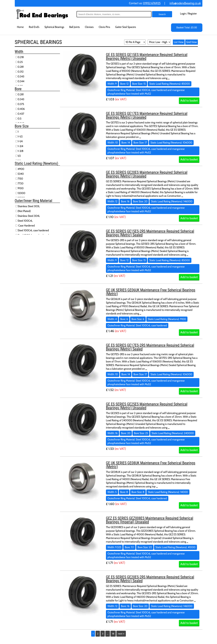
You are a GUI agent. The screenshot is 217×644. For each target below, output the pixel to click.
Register (192, 14)
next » (121, 634)
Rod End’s (34, 27)
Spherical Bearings (54, 27)
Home (20, 27)
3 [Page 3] (103, 634)
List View (179, 42)
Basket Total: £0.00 (187, 28)
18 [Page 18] (113, 634)
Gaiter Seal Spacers (126, 27)
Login (183, 14)
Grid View (191, 42)
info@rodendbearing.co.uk (185, 3)
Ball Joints (75, 27)
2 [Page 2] (98, 634)
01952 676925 (152, 3)
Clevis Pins (104, 27)
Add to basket (189, 100)
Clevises (89, 27)
